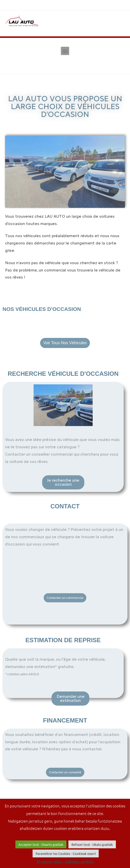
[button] (65, 51)
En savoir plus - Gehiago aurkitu (65, 861)
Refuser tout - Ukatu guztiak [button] (92, 844)
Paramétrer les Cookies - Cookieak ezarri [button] (66, 853)
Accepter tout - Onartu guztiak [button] (41, 844)
